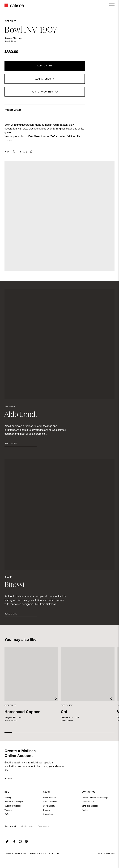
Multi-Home (27, 827)
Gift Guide (10, 21)
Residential (10, 827)
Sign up (9, 779)
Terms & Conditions (15, 854)
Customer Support (13, 806)
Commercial (44, 827)
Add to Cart (45, 66)
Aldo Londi (18, 38)
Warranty (8, 811)
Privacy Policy (38, 854)
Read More (11, 444)
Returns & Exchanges (14, 802)
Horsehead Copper (22, 712)
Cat (64, 712)
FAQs (7, 815)
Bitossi (14, 42)
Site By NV (55, 854)
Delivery (8, 798)
